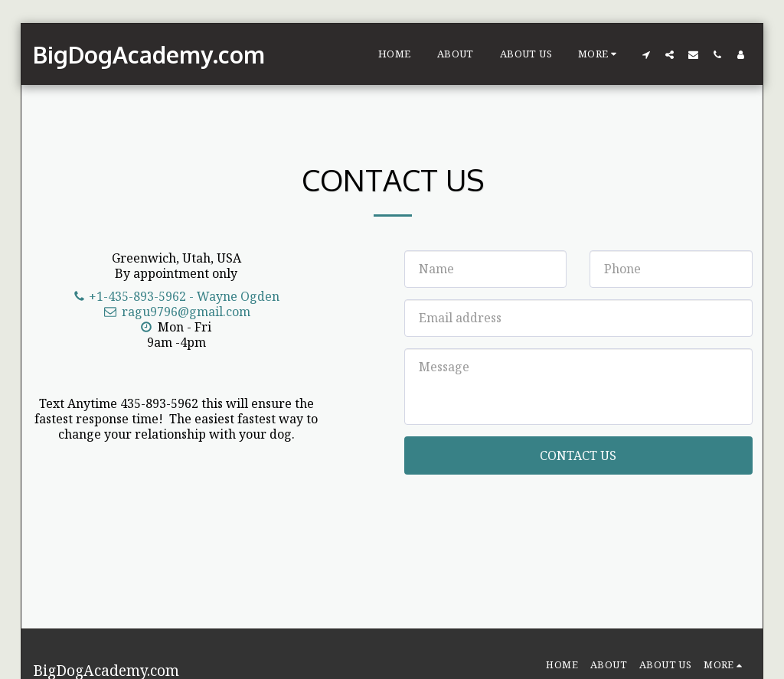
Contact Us (578, 455)
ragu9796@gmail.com (176, 312)
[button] (646, 54)
